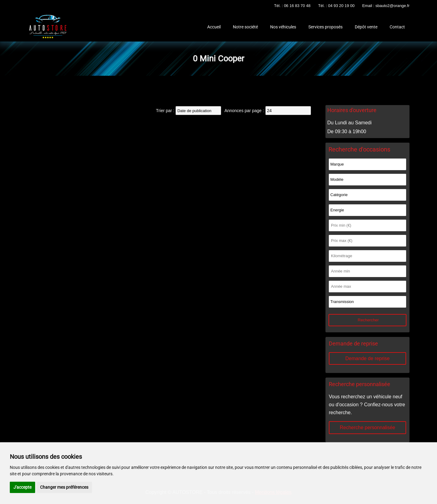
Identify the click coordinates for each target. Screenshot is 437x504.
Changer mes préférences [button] (64, 487)
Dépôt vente (366, 27)
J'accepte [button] (22, 487)
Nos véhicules (283, 27)
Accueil (214, 27)
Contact (397, 27)
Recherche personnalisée (367, 427)
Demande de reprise (367, 358)
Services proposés (325, 27)
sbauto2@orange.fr (393, 6)
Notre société (245, 27)
